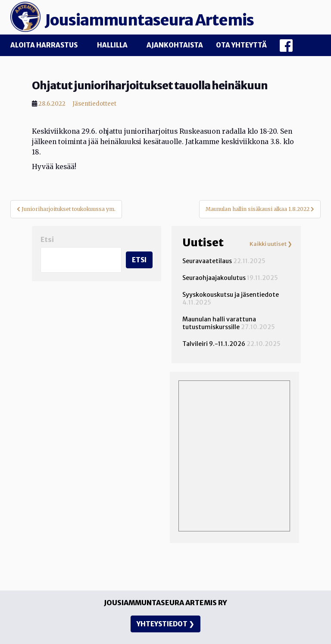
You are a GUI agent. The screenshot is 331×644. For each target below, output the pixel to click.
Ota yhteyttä (241, 45)
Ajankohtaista (175, 45)
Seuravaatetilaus (207, 261)
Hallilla (112, 45)
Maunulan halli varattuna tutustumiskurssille (219, 323)
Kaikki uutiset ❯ (271, 244)
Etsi (47, 240)
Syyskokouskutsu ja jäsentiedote (231, 295)
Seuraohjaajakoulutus (214, 278)
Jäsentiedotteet (94, 104)
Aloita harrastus (44, 45)
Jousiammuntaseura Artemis (149, 20)
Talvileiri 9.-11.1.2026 (214, 344)
